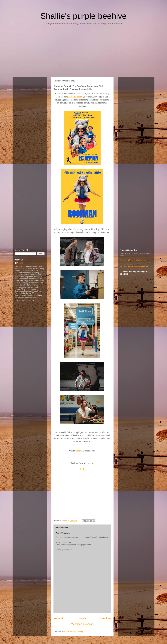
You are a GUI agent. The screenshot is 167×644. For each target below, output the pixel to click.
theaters (79, 451)
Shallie (20, 263)
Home (83, 618)
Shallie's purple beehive (83, 16)
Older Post (105, 618)
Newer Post (60, 618)
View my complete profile (24, 300)
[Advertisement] (83, 52)
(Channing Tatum (75, 97)
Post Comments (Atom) (74, 632)
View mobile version (82, 624)
